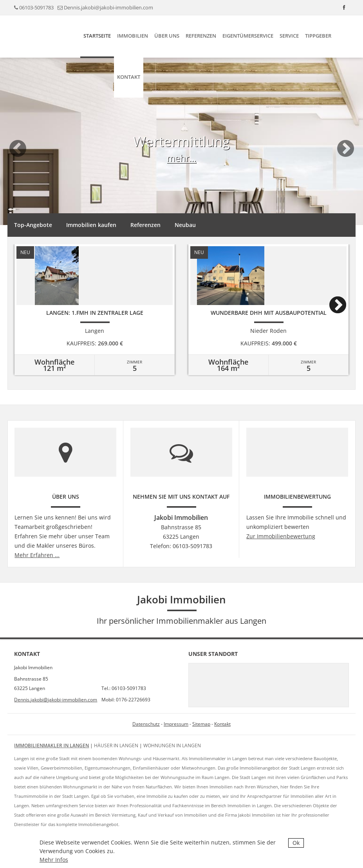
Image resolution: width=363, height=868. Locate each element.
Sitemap (201, 724)
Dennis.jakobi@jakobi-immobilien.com (108, 7)
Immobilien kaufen (91, 225)
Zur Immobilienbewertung (281, 536)
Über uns (167, 36)
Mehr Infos (54, 860)
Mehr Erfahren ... (37, 555)
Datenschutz (146, 724)
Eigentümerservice (248, 36)
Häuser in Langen (116, 745)
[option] (181, 168)
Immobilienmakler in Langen (51, 745)
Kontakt (129, 77)
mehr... (181, 158)
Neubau (185, 225)
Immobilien (133, 36)
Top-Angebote (33, 225)
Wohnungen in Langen (172, 745)
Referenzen (201, 36)
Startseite (97, 36)
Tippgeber (318, 36)
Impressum (176, 724)
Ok (296, 843)
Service (289, 36)
